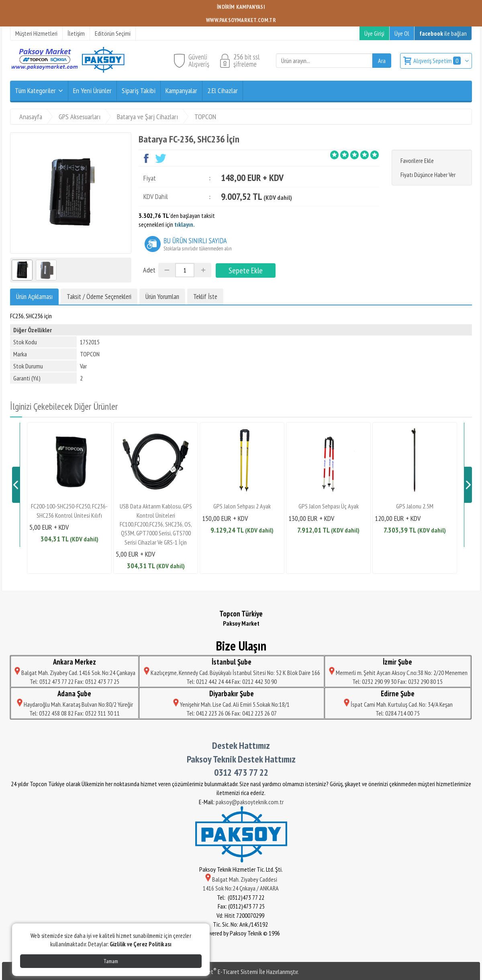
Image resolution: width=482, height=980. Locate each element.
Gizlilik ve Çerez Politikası (141, 944)
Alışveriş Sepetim (438, 61)
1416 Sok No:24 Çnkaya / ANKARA (241, 888)
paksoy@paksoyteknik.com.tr (250, 802)
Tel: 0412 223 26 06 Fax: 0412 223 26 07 (232, 713)
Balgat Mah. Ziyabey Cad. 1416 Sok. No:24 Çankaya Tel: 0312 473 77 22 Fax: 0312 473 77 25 (74, 677)
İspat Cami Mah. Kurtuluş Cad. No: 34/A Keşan (398, 704)
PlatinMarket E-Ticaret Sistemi (221, 972)
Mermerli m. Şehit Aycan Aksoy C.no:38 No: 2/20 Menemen (398, 673)
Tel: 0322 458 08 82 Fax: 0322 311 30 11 (75, 713)
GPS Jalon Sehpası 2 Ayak (242, 506)
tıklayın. (185, 224)
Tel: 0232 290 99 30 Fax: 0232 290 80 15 (397, 681)
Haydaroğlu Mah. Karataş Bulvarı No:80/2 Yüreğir (74, 704)
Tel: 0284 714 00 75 (398, 713)
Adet (149, 270)
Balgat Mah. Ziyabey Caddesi (241, 879)
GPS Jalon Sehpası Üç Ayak (329, 506)
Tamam (111, 961)
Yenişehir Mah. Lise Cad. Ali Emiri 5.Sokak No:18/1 (231, 704)
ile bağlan (443, 33)
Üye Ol (402, 33)
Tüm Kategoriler (35, 90)
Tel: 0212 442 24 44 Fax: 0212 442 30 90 (232, 681)
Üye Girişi (374, 33)
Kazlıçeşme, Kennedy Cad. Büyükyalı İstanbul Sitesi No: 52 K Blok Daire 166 (231, 673)
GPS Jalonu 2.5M (415, 506)
